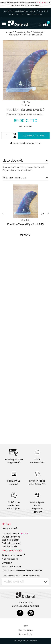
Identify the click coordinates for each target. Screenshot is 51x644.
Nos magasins (10, 559)
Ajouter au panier (34, 136)
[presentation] (3, 213)
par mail (24, 534)
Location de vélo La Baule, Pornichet (22, 570)
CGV (26, 626)
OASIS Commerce (31, 641)
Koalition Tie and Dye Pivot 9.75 (25, 224)
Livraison (7, 563)
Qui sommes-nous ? (13, 555)
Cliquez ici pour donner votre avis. (18, 170)
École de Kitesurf (11, 567)
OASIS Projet (18, 641)
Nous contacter (25, 634)
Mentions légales (26, 630)
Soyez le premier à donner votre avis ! (25, 115)
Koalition (25, 220)
